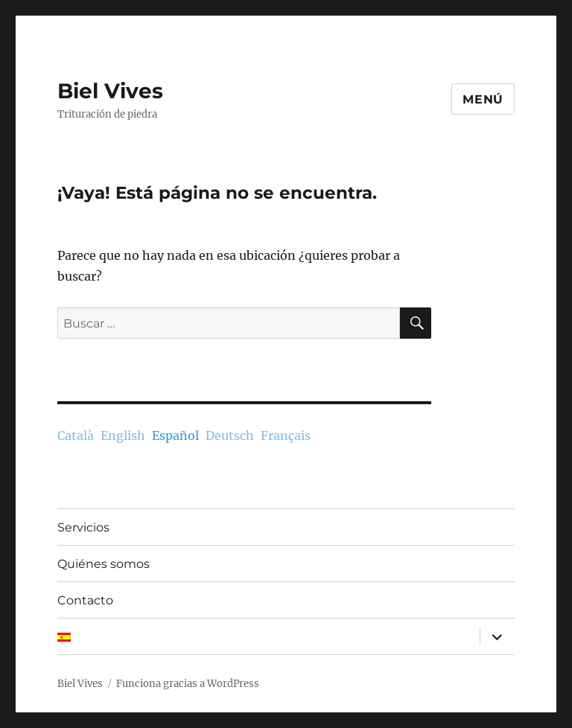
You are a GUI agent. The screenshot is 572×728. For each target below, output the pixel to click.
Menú (483, 99)
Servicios (83, 527)
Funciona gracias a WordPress (188, 684)
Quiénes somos (104, 564)
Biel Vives (110, 91)
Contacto (85, 600)
